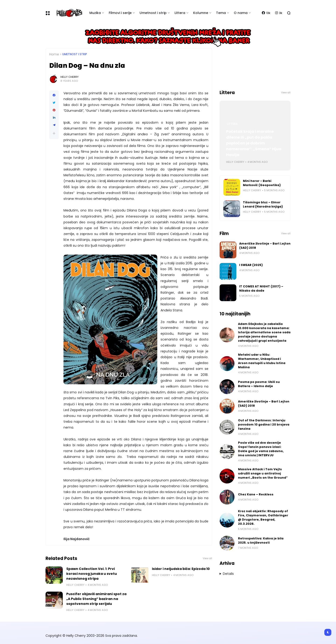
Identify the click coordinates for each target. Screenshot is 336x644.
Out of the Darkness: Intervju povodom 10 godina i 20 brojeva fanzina (264, 424)
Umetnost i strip (153, 13)
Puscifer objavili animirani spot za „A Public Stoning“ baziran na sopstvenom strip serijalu (96, 599)
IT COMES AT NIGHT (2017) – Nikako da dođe (261, 288)
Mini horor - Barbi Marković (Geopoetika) (262, 183)
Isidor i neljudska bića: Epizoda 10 (181, 569)
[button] (54, 133)
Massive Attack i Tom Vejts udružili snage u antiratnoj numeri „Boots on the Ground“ (263, 473)
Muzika (95, 13)
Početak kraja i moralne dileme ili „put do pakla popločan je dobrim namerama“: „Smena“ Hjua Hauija (254, 143)
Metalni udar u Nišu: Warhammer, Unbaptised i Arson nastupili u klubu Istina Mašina (262, 361)
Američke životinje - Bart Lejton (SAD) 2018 (265, 246)
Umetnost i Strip (75, 54)
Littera (180, 13)
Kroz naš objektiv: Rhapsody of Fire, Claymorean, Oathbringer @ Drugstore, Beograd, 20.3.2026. (263, 517)
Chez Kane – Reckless (256, 494)
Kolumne (201, 13)
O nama (241, 13)
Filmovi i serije (120, 13)
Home (54, 54)
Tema (221, 13)
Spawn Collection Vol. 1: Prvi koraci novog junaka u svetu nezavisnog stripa (92, 574)
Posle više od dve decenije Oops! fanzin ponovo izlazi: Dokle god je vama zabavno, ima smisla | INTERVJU (261, 449)
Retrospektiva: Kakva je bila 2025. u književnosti (261, 540)
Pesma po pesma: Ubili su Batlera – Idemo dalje (259, 384)
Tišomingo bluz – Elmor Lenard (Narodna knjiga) (263, 204)
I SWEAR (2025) (251, 265)
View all (207, 558)
